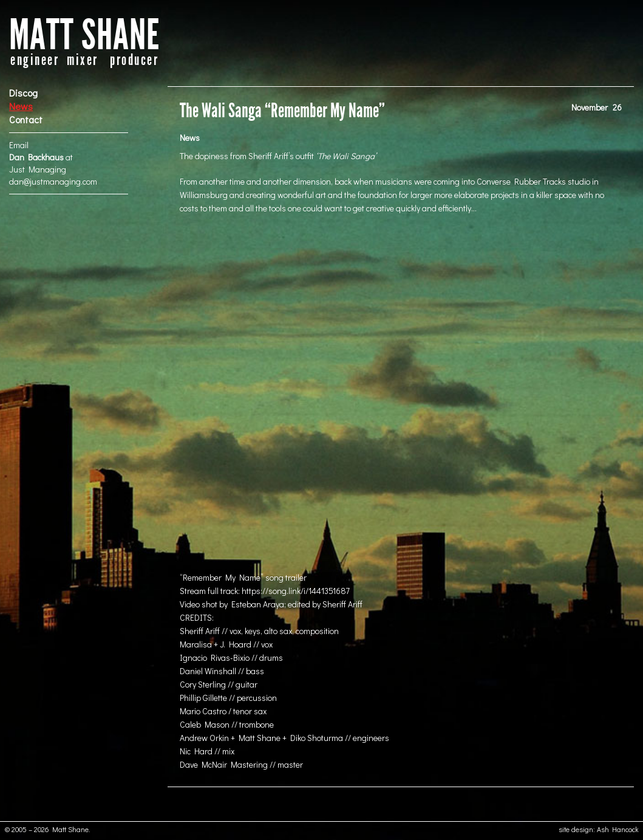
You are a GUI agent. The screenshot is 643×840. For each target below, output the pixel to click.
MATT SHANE (84, 36)
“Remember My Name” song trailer (243, 577)
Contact (26, 119)
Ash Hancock (618, 829)
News (21, 106)
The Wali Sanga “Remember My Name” (282, 111)
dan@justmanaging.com (53, 181)
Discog (23, 93)
